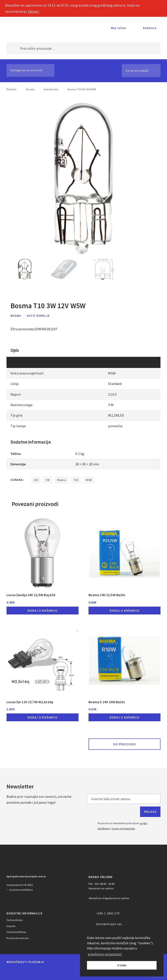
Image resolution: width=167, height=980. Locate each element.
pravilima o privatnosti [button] (105, 954)
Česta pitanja (15, 920)
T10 (76, 480)
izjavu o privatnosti (123, 828)
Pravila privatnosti (18, 938)
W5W (89, 480)
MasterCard (11, 972)
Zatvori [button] (33, 11)
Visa (41, 972)
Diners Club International (62, 972)
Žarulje (30, 89)
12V (36, 480)
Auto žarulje (51, 89)
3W (48, 480)
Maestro (26, 972)
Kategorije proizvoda (27, 70)
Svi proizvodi (124, 744)
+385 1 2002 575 (108, 913)
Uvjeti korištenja (16, 932)
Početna (12, 89)
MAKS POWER (22, 28)
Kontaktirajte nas (109, 924)
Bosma (16, 316)
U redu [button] (122, 965)
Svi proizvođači (137, 71)
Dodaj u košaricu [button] (43, 611)
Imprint (11, 926)
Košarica (150, 28)
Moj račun (119, 28)
